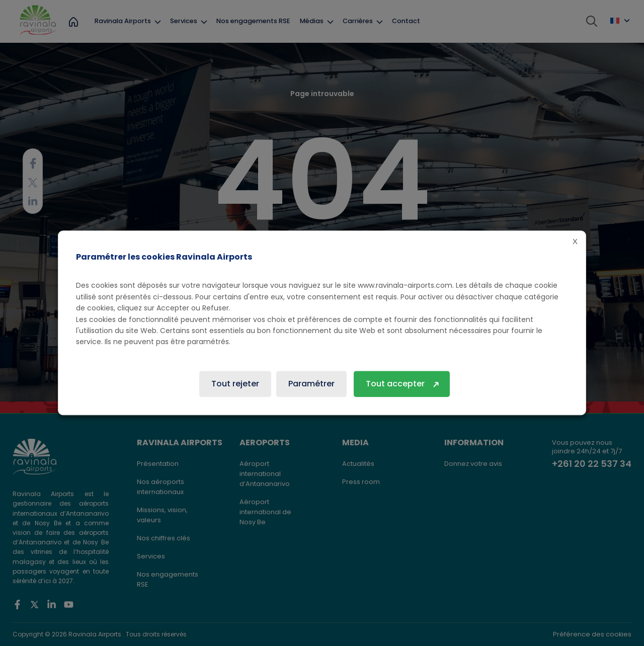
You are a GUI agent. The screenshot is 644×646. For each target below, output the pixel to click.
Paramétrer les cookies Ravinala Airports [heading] (164, 257)
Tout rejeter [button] (235, 384)
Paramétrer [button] (311, 384)
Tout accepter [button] (395, 384)
